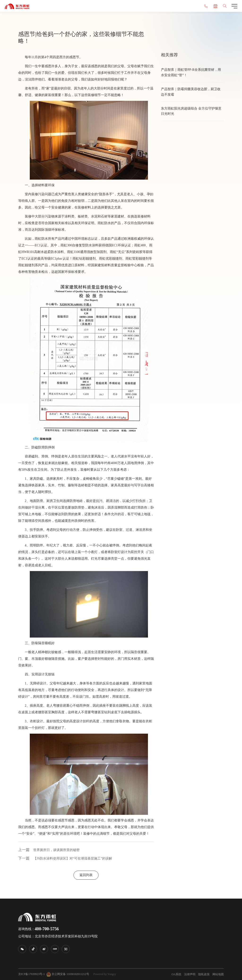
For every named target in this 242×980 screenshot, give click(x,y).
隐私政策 (204, 974)
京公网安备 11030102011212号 (68, 974)
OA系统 (176, 974)
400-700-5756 (47, 929)
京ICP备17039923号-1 (32, 974)
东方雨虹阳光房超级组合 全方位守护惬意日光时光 (191, 111)
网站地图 (218, 974)
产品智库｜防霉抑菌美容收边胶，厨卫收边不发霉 (191, 92)
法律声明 (190, 974)
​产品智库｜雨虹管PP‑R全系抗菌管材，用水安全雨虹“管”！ (191, 72)
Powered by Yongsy (105, 974)
